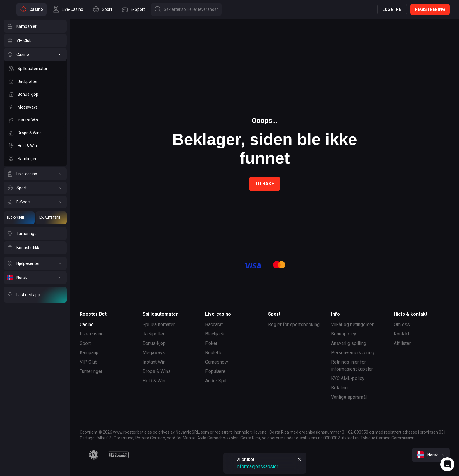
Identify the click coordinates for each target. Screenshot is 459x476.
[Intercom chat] (447, 464)
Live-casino (92, 334)
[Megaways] (35, 107)
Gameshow (217, 362)
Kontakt (401, 334)
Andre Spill (216, 381)
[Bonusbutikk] (35, 248)
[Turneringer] (35, 234)
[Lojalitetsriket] (51, 218)
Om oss (402, 325)
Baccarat (214, 325)
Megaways (154, 353)
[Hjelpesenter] (35, 263)
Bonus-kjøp (154, 343)
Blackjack (215, 334)
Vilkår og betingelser (352, 325)
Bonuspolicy (344, 334)
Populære (215, 371)
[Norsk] (35, 278)
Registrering (430, 9)
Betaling (339, 388)
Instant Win (154, 362)
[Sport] (35, 188)
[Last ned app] (35, 295)
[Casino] (35, 54)
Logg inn (392, 9)
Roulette (214, 353)
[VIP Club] (35, 40)
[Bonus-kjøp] (35, 94)
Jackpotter (154, 334)
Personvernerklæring (353, 353)
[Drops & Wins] (35, 133)
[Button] (186, 9)
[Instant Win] (35, 120)
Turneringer (91, 371)
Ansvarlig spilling (349, 343)
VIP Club (89, 362)
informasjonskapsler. (257, 466)
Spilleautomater (159, 325)
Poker (211, 343)
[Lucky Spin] (19, 218)
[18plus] (94, 455)
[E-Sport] (35, 202)
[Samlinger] (35, 159)
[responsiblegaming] (118, 455)
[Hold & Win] (35, 146)
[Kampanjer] (35, 26)
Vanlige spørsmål (349, 397)
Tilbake (264, 184)
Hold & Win (154, 381)
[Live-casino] (35, 174)
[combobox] (431, 455)
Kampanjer (90, 353)
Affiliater (402, 343)
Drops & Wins (157, 371)
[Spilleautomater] (35, 69)
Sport (85, 343)
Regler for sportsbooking (294, 325)
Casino (87, 325)
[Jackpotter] (35, 81)
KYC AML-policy (348, 378)
